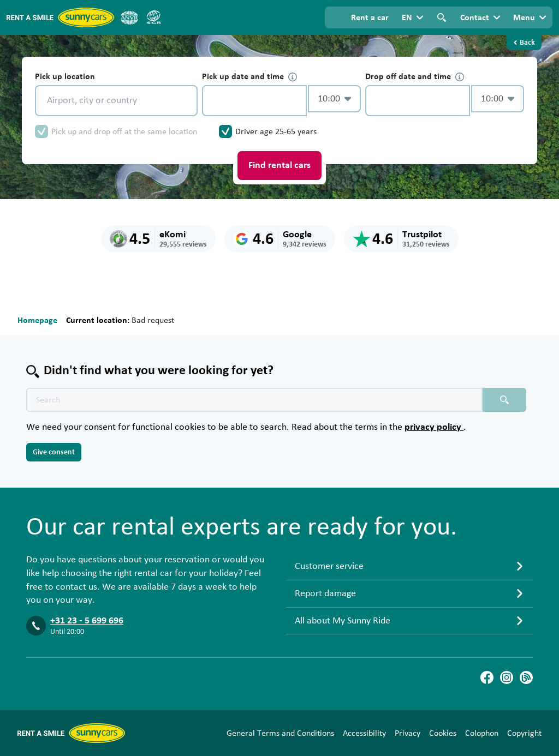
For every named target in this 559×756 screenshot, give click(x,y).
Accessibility (364, 733)
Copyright (524, 733)
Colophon (482, 733)
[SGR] (153, 17)
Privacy (408, 733)
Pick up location (65, 76)
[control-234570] (254, 101)
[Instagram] (507, 677)
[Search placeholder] (504, 400)
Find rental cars (279, 165)
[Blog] (526, 677)
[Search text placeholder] (254, 400)
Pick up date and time (249, 77)
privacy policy (434, 427)
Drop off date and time (415, 77)
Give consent (54, 452)
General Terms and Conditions (280, 733)
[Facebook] (487, 677)
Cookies (443, 733)
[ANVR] (129, 17)
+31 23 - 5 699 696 (87, 621)
